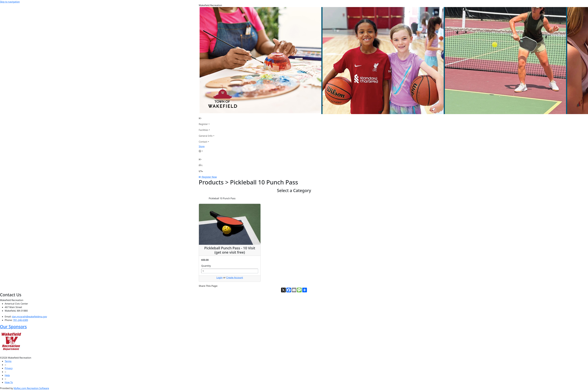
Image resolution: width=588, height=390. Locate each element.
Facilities (203, 130)
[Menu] (201, 171)
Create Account (235, 278)
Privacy (9, 368)
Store (202, 146)
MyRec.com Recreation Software (31, 388)
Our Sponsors (13, 327)
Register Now (209, 177)
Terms (8, 361)
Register (203, 124)
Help (7, 375)
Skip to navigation (10, 2)
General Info (206, 136)
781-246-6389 (21, 320)
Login (219, 278)
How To (9, 382)
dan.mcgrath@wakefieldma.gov (30, 317)
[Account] (207, 151)
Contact (203, 142)
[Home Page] (207, 118)
